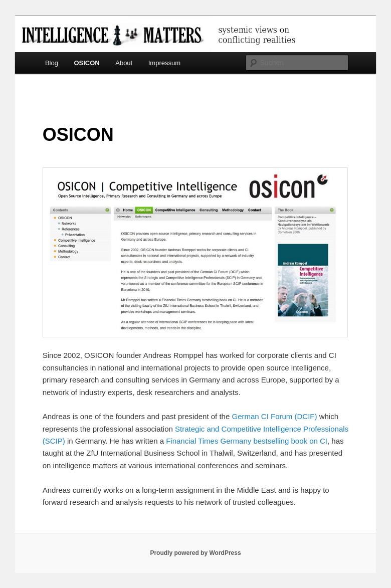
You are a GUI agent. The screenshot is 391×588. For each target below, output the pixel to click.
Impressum (164, 63)
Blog (52, 63)
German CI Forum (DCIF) (274, 416)
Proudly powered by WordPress (195, 553)
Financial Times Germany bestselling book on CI (247, 441)
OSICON (86, 63)
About (124, 63)
